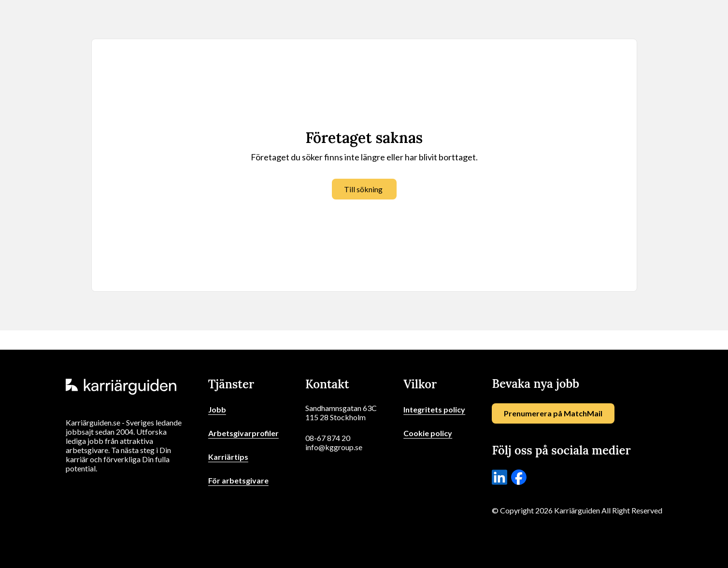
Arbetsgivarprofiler (243, 433)
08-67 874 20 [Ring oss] (328, 438)
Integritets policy (434, 409)
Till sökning (363, 189)
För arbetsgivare (238, 480)
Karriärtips (228, 457)
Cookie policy (428, 433)
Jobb (217, 409)
